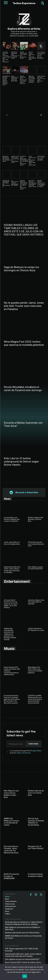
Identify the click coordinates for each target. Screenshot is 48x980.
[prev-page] (7, 115)
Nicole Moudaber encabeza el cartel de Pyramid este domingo (23, 389)
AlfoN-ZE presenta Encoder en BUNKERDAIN (6, 184)
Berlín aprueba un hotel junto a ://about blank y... (32, 79)
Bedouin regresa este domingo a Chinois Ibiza (15, 55)
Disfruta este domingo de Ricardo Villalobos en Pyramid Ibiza (24, 161)
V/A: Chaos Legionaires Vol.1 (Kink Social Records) (41, 55)
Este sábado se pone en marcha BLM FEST (15, 79)
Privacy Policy (36, 751)
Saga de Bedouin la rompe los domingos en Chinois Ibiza (21, 269)
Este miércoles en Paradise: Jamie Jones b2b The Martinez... (33, 161)
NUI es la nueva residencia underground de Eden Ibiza (33, 184)
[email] (16, 744)
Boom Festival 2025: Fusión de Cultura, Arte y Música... (23, 80)
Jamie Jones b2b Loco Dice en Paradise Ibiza (23, 55)
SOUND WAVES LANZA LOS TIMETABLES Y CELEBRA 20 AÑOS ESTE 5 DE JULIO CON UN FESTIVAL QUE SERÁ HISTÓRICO (24, 230)
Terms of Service (24, 753)
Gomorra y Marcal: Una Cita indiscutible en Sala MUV (36, 602)
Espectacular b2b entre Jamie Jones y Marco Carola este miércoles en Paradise (12, 570)
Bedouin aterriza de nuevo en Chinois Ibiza (6, 159)
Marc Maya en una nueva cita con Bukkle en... (41, 79)
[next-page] (41, 115)
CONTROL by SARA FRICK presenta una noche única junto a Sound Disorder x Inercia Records (35, 699)
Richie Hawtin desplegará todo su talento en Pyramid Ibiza (24, 185)
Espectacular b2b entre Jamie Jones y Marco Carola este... (7, 80)
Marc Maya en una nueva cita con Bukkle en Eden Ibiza (11, 794)
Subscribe (33, 744)
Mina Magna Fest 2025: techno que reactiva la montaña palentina (24, 343)
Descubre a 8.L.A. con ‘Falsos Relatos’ (41, 158)
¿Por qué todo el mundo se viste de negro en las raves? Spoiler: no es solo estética (11, 604)
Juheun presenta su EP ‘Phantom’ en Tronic (36, 629)
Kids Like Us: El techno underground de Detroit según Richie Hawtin (21, 462)
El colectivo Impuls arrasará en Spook (15, 183)
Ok (25, 976)
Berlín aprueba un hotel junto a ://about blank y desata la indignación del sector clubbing (24, 923)
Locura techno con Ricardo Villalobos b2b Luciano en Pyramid (7, 57)
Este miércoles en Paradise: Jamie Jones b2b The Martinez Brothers (11, 850)
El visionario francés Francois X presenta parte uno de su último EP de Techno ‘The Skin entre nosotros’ (12, 699)
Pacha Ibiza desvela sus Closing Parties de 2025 (36, 544)
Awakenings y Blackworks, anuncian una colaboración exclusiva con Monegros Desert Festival (10, 634)
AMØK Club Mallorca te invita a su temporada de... (15, 159)
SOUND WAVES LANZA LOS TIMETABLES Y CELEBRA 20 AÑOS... (41, 184)
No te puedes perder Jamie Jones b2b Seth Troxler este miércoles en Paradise (24, 306)
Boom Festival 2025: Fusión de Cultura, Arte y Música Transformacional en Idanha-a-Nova (23, 963)
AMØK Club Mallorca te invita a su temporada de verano (11, 822)
